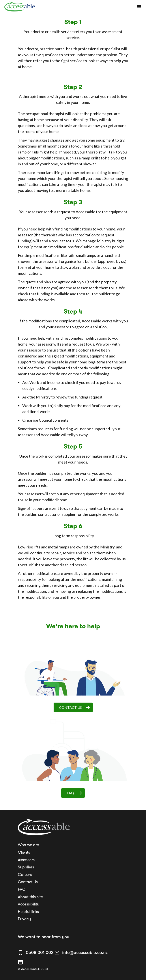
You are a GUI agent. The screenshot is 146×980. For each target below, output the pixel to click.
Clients (24, 852)
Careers (25, 875)
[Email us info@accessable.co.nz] (81, 953)
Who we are (28, 845)
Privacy (24, 919)
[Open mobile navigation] (139, 7)
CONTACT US (75, 707)
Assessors (26, 860)
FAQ (75, 793)
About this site (30, 897)
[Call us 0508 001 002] (36, 953)
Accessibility (29, 904)
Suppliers (26, 867)
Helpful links (28, 912)
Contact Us (28, 882)
